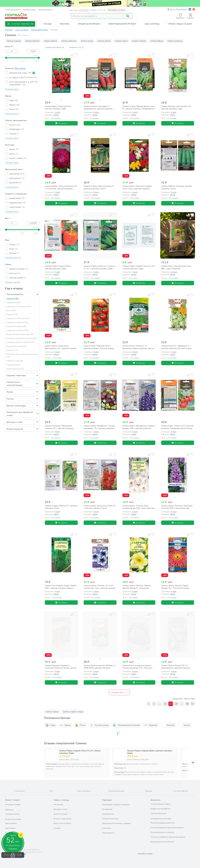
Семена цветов (51, 41)
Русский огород (99, 725)
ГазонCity (168, 725)
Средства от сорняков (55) (17, 330)
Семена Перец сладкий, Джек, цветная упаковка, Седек (150, 752)
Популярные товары (13, 805)
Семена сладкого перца (73, 712)
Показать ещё (119, 692)
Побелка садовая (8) (15, 361)
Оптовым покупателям (111, 819)
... (160, 704)
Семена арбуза (157, 41)
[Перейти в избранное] (181, 16)
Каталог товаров (12, 800)
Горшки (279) (12, 314)
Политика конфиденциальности (163, 823)
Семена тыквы (87, 41)
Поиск (80, 725)
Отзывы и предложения (63, 819)
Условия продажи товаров (160, 804)
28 (176, 704)
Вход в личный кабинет (62, 823)
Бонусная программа (158, 813)
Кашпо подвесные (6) (15, 369)
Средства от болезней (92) (17, 322)
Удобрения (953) (13, 302)
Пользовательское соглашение (162, 832)
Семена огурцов (14, 41)
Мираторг (150, 725)
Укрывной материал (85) (16, 326)
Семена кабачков (69, 41)
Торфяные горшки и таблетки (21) (20, 342)
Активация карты (30, 9)
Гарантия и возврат (61, 814)
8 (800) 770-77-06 (98, 10)
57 (193, 704)
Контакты (57, 828)
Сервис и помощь (61, 800)
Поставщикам (107, 809)
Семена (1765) (13, 299)
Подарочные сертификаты (161, 809)
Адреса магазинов (13, 9)
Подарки (8, 833)
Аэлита (184, 725)
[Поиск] (128, 16)
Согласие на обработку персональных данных (168, 837)
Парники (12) (12, 350)
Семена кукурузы (175, 41)
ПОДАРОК (13, 855)
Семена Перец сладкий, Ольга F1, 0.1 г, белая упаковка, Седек (80, 752)
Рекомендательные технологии (162, 842)
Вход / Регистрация (177, 9)
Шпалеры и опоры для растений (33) (21, 338)
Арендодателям (108, 814)
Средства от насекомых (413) (19, 307)
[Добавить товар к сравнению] (72, 55)
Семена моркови (32, 41)
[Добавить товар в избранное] (76, 55)
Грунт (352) (11, 310)
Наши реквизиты (108, 833)
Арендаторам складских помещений (116, 805)
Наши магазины (11, 823)
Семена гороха (52, 712)
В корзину (61, 123)
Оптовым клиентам (45, 9)
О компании (107, 828)
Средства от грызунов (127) (18, 318)
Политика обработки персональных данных (167, 828)
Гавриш (65, 725)
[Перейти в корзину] (191, 16)
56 (187, 704)
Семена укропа (104, 41)
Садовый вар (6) (13, 365)
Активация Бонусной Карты (161, 819)
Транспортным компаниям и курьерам (116, 823)
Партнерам (107, 800)
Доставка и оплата (116, 10)
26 (165, 704)
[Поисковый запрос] (97, 16)
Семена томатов (139, 41)
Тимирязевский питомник (126, 725)
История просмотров (13, 819)
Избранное (9, 810)
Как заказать (58, 805)
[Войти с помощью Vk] (190, 9)
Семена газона (121, 41)
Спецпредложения (12, 814)
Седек (50, 725)
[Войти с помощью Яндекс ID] (194, 9)
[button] (20, 24)
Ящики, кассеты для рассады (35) (20, 334)
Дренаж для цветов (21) (16, 346)
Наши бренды (10, 828)
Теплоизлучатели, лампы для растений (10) (22, 356)
